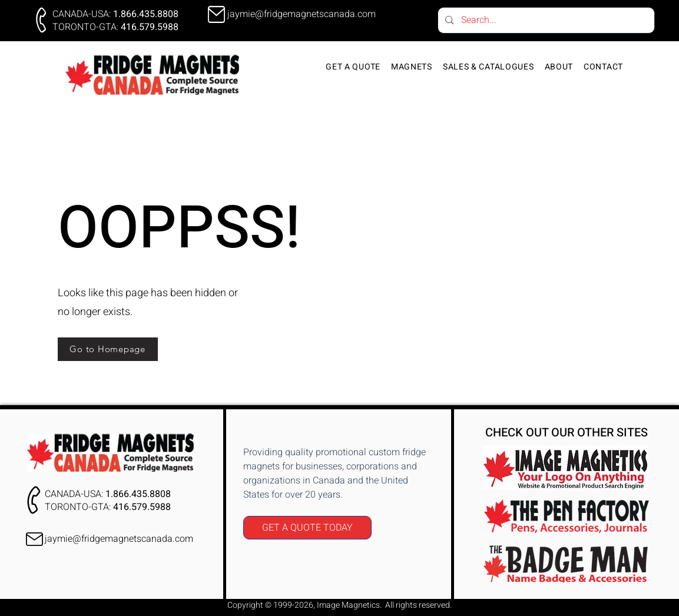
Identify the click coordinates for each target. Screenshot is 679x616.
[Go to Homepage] (108, 349)
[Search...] (546, 20)
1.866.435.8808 (146, 14)
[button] (412, 67)
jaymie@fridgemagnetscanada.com (119, 539)
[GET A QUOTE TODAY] (307, 528)
